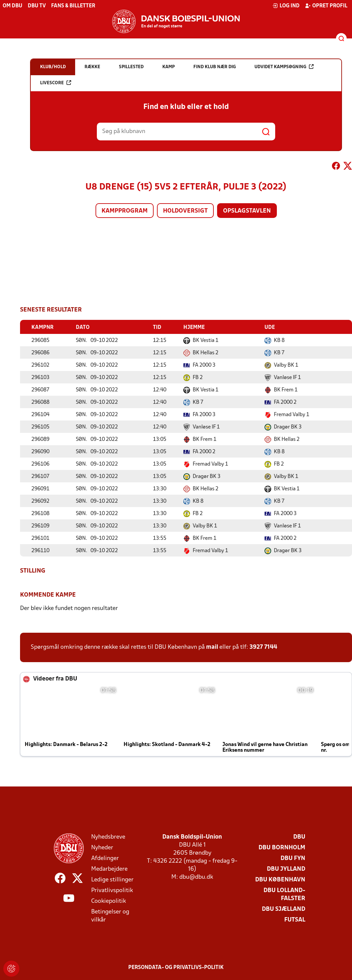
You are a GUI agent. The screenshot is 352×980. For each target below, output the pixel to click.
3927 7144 (263, 647)
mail (212, 647)
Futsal (295, 920)
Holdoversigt (185, 211)
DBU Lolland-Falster (284, 894)
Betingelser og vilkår (110, 916)
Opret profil (326, 6)
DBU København (280, 880)
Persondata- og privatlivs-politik (176, 967)
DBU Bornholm (282, 847)
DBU (299, 837)
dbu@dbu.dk (196, 877)
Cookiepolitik (109, 901)
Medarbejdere (109, 869)
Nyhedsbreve (108, 837)
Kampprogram (125, 211)
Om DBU (13, 6)
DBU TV (37, 6)
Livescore (56, 83)
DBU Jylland (286, 869)
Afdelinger (105, 858)
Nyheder (102, 847)
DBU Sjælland (284, 909)
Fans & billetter (73, 6)
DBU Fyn (293, 858)
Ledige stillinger (112, 880)
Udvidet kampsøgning (284, 67)
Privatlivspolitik (112, 890)
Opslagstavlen (247, 211)
